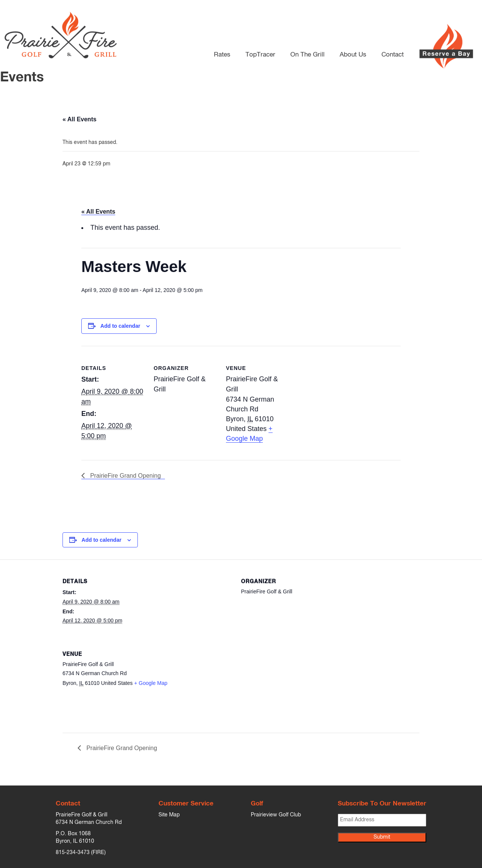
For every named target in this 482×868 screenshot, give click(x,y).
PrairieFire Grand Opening (125, 476)
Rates (222, 53)
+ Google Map (151, 683)
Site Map (169, 815)
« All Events (79, 119)
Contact (393, 53)
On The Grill (307, 53)
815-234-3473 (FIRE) (81, 853)
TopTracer (260, 53)
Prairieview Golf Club (276, 815)
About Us (353, 53)
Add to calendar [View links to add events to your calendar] (120, 326)
